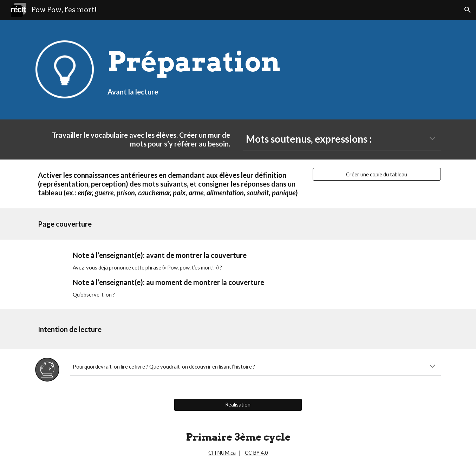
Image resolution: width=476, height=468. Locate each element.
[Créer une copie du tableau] (377, 174)
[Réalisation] (238, 405)
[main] (273, 70)
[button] (468, 10)
